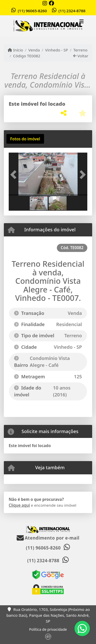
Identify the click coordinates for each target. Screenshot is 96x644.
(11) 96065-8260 (32, 11)
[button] (15, 175)
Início (15, 50)
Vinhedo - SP (56, 50)
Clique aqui (19, 505)
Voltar (81, 56)
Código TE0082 (27, 56)
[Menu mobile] (48, 26)
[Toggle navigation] (82, 22)
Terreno (80, 50)
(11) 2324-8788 (72, 11)
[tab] (25, 139)
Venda (34, 50)
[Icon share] (45, 3)
